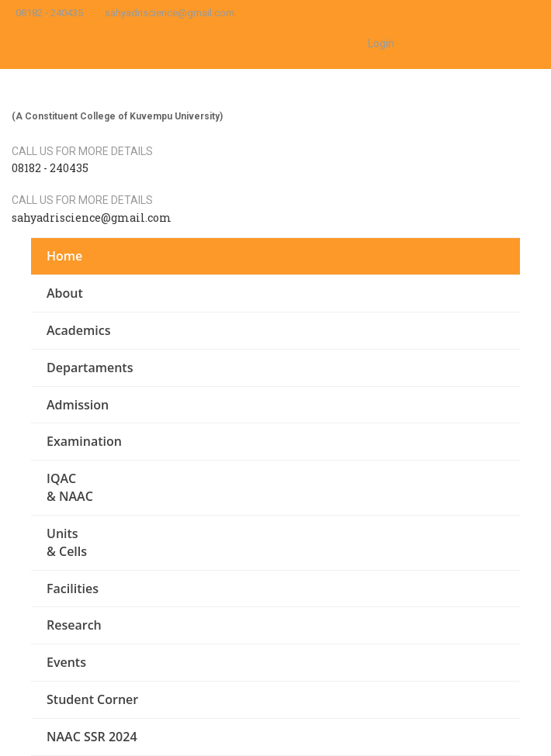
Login (381, 43)
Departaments (90, 368)
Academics (78, 330)
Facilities (73, 589)
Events (66, 662)
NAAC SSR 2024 (92, 737)
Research (74, 625)
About (65, 293)
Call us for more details (82, 151)
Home (64, 256)
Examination (84, 441)
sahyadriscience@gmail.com (170, 13)
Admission (78, 405)
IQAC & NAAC (70, 487)
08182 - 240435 (49, 13)
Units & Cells (67, 542)
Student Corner (92, 699)
